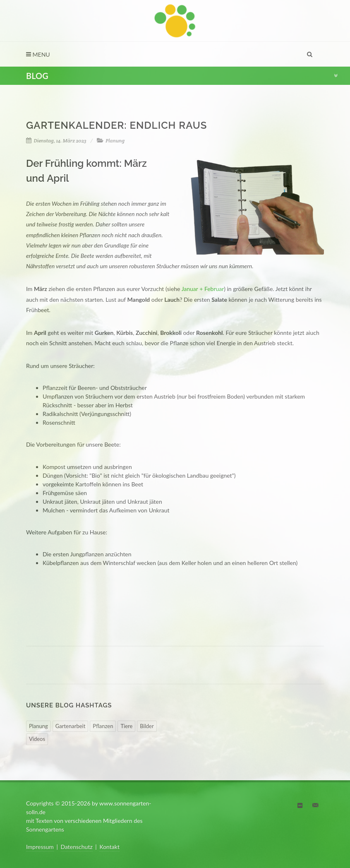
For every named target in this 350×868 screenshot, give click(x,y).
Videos (37, 739)
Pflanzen (103, 726)
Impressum (40, 847)
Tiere (126, 726)
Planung (115, 141)
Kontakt (109, 847)
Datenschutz (77, 847)
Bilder (147, 726)
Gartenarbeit (71, 726)
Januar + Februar (203, 289)
